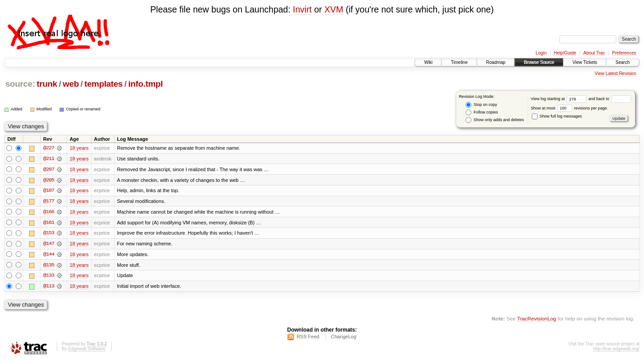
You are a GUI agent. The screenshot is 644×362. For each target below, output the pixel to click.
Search (623, 62)
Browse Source (539, 62)
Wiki (428, 62)
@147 (49, 244)
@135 (49, 266)
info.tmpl (146, 84)
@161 (49, 223)
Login (541, 53)
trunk (47, 84)
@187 (49, 191)
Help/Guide (565, 53)
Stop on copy (481, 105)
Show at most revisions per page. (570, 108)
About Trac (594, 53)
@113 (49, 287)
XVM (334, 9)
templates (104, 84)
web (71, 84)
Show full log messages (557, 116)
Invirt (302, 9)
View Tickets (585, 62)
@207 (49, 169)
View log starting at (560, 99)
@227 (49, 148)
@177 (49, 202)
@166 (49, 212)
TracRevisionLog (536, 320)
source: (20, 84)
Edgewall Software (87, 350)
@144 (49, 255)
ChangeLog (344, 338)
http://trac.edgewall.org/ (616, 350)
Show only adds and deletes (495, 120)
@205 (49, 180)
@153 (49, 234)
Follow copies (482, 112)
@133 (49, 277)
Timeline (459, 62)
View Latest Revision (616, 74)
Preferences (624, 53)
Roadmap (496, 62)
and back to (610, 99)
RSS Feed (308, 338)
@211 (49, 159)
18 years (79, 148)
